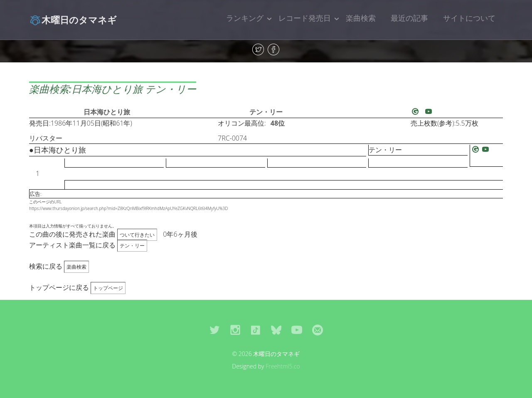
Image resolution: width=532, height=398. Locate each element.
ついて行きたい (137, 235)
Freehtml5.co (283, 366)
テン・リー (266, 112)
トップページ (108, 288)
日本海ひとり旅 (107, 112)
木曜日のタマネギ (73, 20)
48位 (278, 123)
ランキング (245, 18)
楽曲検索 (361, 18)
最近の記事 (409, 18)
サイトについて (469, 18)
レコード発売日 (305, 18)
